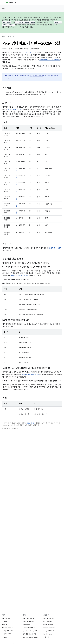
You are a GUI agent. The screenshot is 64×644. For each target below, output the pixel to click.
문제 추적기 (47, 637)
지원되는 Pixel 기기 (28, 53)
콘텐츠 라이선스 (31, 423)
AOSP (4, 36)
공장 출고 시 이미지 (8, 631)
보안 (14, 36)
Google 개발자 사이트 (36, 76)
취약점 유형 (12, 110)
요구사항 (5, 621)
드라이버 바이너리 (8, 634)
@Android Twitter (28, 618)
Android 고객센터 (49, 618)
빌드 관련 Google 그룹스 (30, 634)
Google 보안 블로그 (29, 628)
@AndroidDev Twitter (30, 621)
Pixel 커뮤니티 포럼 (55, 248)
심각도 (19, 110)
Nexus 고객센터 (48, 625)
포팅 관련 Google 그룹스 (30, 637)
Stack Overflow (48, 634)
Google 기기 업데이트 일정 (19, 276)
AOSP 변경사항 (18, 27)
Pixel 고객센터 (48, 621)
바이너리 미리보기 (8, 628)
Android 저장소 (7, 618)
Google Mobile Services (51, 631)
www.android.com (49, 628)
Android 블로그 (28, 625)
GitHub (5, 637)
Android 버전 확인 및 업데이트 (50, 60)
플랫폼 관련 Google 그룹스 (31, 631)
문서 (4, 9)
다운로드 (5, 625)
